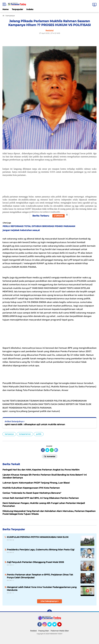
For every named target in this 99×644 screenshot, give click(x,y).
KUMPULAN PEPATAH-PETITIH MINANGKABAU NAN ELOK (38, 537)
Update (59, 216)
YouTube (61, 626)
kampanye (9, 434)
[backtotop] (49, 612)
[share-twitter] (47, 450)
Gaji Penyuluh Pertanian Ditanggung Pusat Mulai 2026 (35, 562)
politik (39, 434)
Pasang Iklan (44, 631)
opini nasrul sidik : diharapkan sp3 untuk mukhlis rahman (35, 424)
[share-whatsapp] (52, 450)
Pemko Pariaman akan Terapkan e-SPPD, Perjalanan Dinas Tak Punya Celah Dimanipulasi (40, 576)
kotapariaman (25, 434)
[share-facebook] (43, 450)
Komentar (50, 456)
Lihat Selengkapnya (50, 601)
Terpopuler (17, 9)
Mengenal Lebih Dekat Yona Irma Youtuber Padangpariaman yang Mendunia (42, 589)
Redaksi (33, 631)
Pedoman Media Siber (60, 631)
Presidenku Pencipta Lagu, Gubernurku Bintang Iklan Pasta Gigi (41, 550)
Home (6, 9)
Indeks (30, 9)
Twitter (51, 626)
